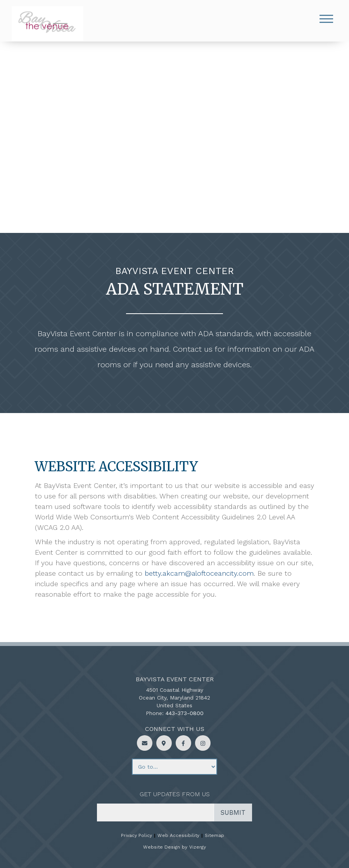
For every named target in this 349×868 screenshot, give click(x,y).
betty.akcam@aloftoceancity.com (199, 573)
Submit (233, 812)
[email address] (155, 812)
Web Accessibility (178, 835)
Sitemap (214, 835)
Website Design (162, 847)
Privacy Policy (136, 835)
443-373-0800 (185, 713)
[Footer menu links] (174, 767)
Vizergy (198, 847)
